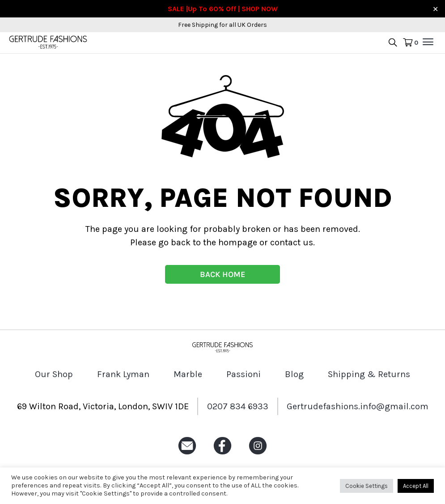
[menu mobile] (428, 42)
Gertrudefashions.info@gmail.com (358, 406)
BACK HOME (222, 274)
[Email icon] (187, 455)
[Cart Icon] (410, 43)
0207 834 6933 (238, 406)
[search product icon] (393, 43)
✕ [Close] (435, 9)
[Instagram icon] (258, 455)
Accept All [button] (416, 486)
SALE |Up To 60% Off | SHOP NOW (223, 9)
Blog (294, 374)
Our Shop (54, 374)
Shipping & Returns (369, 374)
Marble (188, 374)
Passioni (244, 374)
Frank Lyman (123, 374)
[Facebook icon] (222, 455)
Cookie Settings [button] (367, 486)
